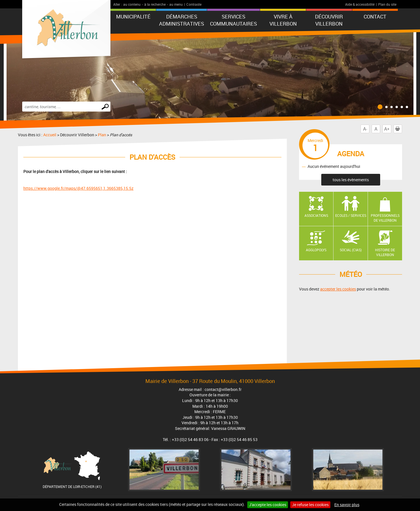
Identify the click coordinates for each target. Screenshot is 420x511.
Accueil (50, 135)
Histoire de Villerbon (385, 252)
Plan (102, 135)
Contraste (194, 4)
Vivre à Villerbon (283, 20)
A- (365, 129)
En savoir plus (347, 505)
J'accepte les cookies (268, 505)
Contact (375, 17)
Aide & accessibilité (360, 4)
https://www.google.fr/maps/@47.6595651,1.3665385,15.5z (78, 188)
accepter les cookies (338, 289)
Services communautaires (233, 20)
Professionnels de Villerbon (385, 218)
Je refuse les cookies (310, 505)
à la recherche (155, 4)
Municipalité (133, 17)
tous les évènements (351, 180)
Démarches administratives (182, 20)
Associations (316, 215)
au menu (176, 4)
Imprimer (399, 129)
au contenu (132, 4)
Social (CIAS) (351, 250)
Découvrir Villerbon (329, 20)
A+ (387, 129)
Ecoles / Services (351, 215)
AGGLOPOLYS (316, 250)
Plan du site (387, 4)
